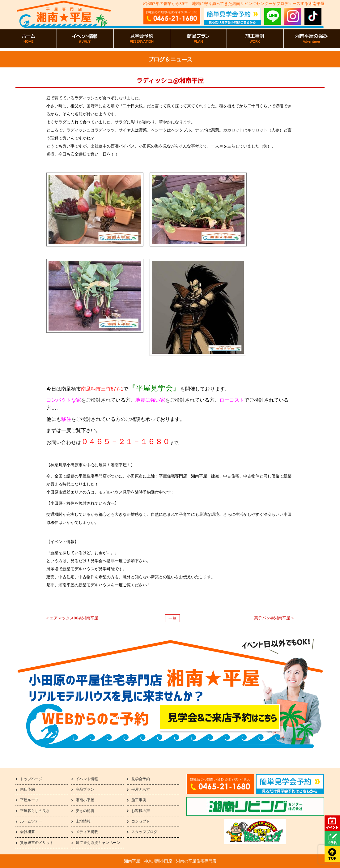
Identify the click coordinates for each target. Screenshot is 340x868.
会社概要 (28, 832)
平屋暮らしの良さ (35, 811)
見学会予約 (141, 779)
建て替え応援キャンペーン (98, 843)
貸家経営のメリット (37, 843)
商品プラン (85, 789)
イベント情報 (87, 779)
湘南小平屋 (85, 800)
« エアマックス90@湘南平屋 (72, 618)
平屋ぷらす (141, 789)
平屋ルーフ (29, 800)
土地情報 (83, 821)
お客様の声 (141, 811)
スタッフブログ (144, 832)
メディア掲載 (87, 832)
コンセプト (141, 821)
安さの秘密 (85, 811)
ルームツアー (31, 821)
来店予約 (28, 789)
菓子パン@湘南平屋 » (274, 618)
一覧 (172, 618)
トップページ (31, 779)
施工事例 (139, 800)
